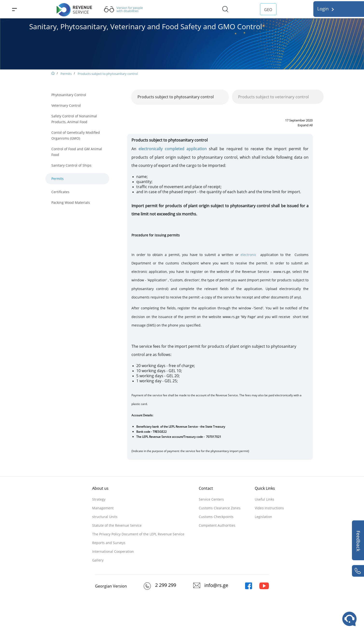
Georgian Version (111, 586)
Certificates (60, 192)
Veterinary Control (66, 105)
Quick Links (265, 488)
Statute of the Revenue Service (117, 525)
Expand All (305, 125)
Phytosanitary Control (69, 95)
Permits (66, 74)
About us (100, 488)
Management (103, 508)
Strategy (99, 499)
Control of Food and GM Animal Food (77, 152)
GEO (268, 10)
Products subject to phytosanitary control (108, 74)
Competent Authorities (217, 525)
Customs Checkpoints (216, 517)
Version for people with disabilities (130, 9)
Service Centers (211, 499)
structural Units (105, 517)
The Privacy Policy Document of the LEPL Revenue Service (138, 534)
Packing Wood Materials (71, 202)
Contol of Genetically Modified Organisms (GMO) (76, 135)
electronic (248, 255)
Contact (206, 488)
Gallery (98, 560)
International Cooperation (113, 551)
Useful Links (264, 499)
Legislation (263, 517)
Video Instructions (269, 508)
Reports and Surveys (109, 543)
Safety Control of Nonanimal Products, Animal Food (74, 119)
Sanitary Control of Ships (71, 165)
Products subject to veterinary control (273, 97)
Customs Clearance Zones (220, 508)
